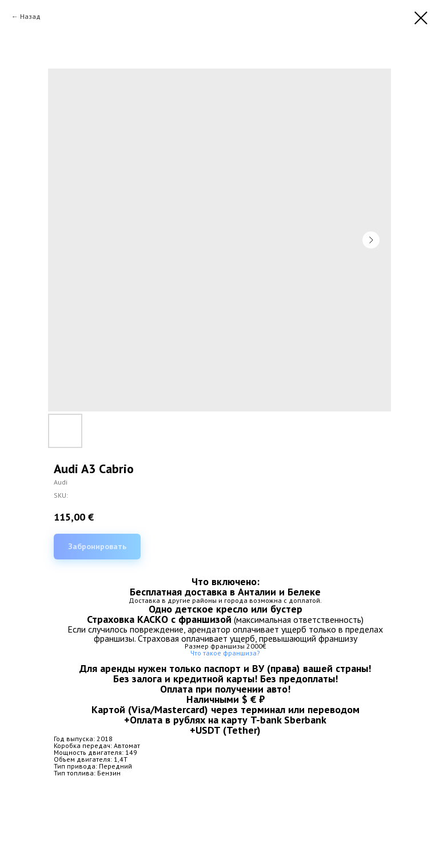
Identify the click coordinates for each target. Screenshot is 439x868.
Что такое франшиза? (225, 653)
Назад (30, 16)
